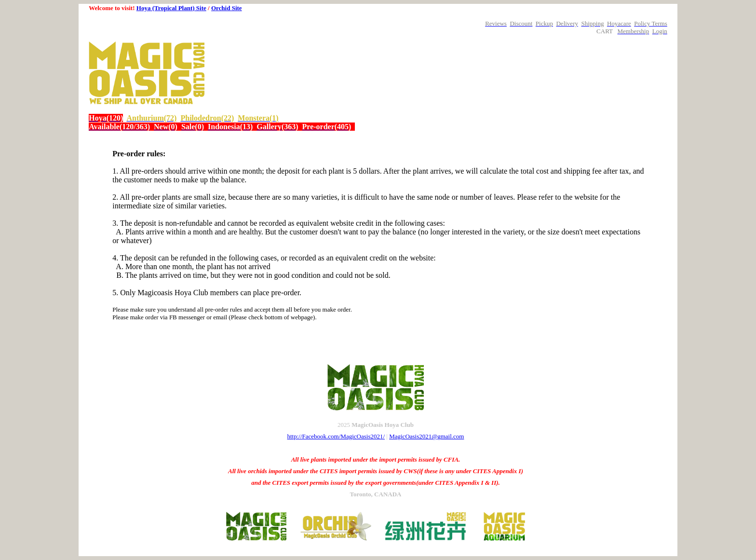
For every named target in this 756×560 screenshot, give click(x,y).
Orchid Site (227, 8)
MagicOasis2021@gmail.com (426, 436)
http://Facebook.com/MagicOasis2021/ (336, 436)
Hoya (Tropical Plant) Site (171, 8)
